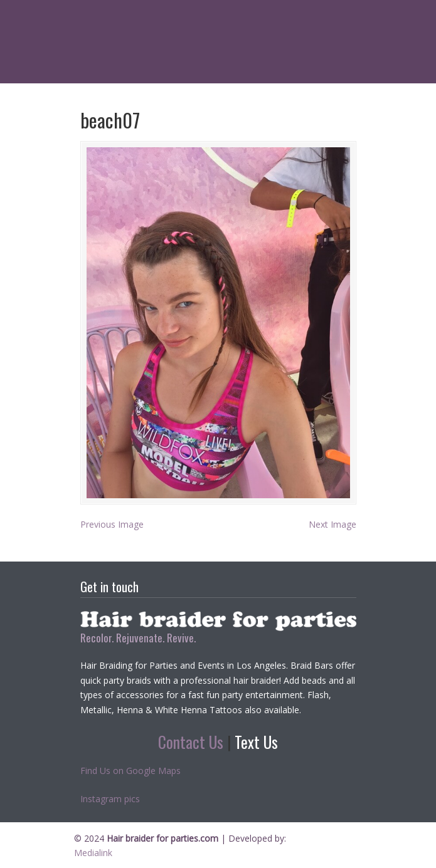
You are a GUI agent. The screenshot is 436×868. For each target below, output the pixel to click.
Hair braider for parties (218, 19)
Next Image (332, 524)
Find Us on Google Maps (130, 771)
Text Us (256, 742)
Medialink (93, 853)
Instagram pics (110, 799)
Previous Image (112, 524)
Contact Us (191, 742)
